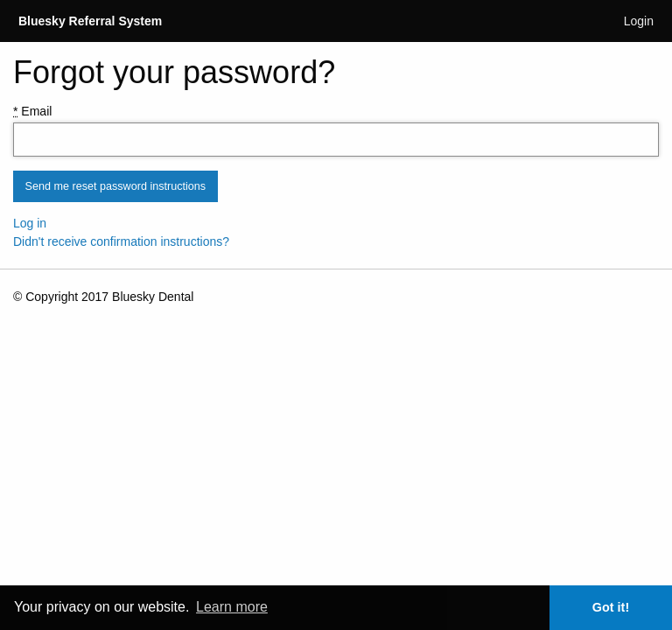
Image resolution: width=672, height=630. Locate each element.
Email (32, 111)
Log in (30, 223)
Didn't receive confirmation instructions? (121, 241)
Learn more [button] (232, 607)
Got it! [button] (611, 607)
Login (639, 21)
